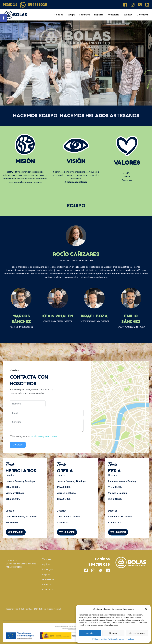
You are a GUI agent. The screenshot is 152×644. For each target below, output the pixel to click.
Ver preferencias (137, 633)
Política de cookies (99, 639)
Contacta (142, 15)
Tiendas (59, 15)
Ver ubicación (16, 532)
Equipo (71, 15)
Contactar (18, 445)
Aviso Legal (130, 639)
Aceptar (90, 633)
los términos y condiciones (44, 436)
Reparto (99, 15)
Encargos (85, 15)
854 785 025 (99, 565)
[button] (4, 18)
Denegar (113, 633)
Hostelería (114, 15)
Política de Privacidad (116, 639)
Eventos (128, 15)
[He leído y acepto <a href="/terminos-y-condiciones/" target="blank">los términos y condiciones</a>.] (11, 436)
